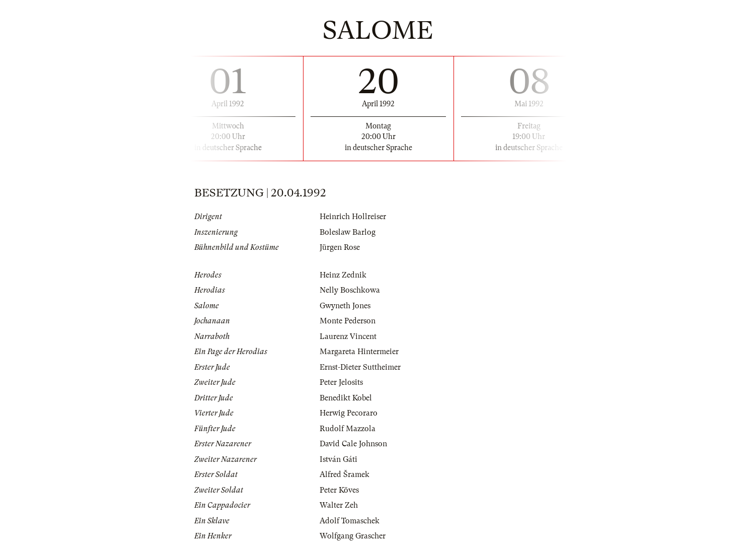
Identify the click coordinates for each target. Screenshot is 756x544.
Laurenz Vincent (348, 336)
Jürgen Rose (340, 247)
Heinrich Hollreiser (353, 217)
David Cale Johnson (353, 444)
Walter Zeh (339, 505)
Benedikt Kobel (346, 398)
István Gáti (338, 459)
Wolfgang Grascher (353, 536)
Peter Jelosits (341, 382)
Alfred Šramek (345, 474)
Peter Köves (339, 490)
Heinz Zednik (343, 275)
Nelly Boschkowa (350, 290)
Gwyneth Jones (345, 306)
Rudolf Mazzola (348, 429)
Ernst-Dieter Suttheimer (360, 367)
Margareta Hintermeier (359, 352)
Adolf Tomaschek (350, 521)
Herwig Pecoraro (349, 413)
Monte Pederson (348, 321)
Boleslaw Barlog (348, 232)
